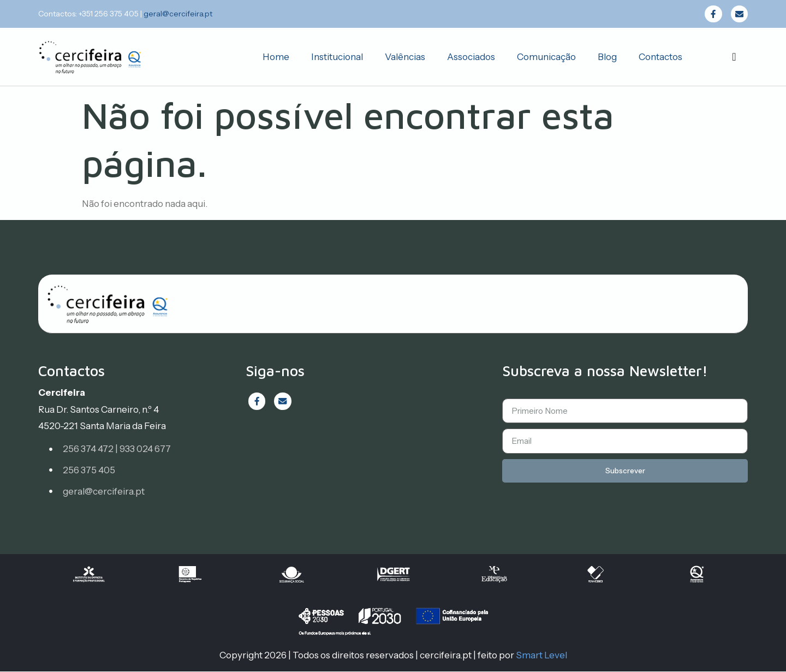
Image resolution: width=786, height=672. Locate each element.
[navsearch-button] (734, 57)
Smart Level (541, 656)
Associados (471, 57)
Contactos (660, 57)
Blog (607, 57)
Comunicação (546, 57)
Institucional (337, 57)
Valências (405, 57)
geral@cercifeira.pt (178, 14)
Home (276, 57)
